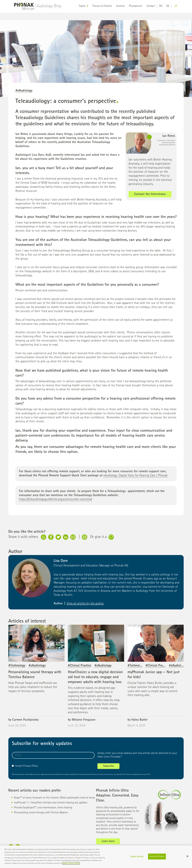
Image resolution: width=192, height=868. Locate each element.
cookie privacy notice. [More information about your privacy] (71, 865)
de (168, 6)
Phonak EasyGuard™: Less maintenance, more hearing (43, 808)
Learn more (108, 841)
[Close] (187, 858)
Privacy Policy (31, 766)
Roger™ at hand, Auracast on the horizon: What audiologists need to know (54, 798)
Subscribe (109, 766)
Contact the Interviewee (150, 194)
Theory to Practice (102, 6)
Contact (151, 6)
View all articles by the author (85, 604)
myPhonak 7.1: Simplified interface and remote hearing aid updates (51, 803)
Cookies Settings (137, 858)
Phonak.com (136, 6)
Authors (120, 6)
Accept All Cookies (157, 858)
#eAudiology (24, 91)
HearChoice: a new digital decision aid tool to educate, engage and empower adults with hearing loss (95, 677)
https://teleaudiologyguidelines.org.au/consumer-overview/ (55, 499)
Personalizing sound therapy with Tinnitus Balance (41, 813)
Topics (82, 6)
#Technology (17, 666)
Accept (17, 766)
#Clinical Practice (80, 666)
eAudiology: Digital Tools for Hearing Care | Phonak (135, 476)
